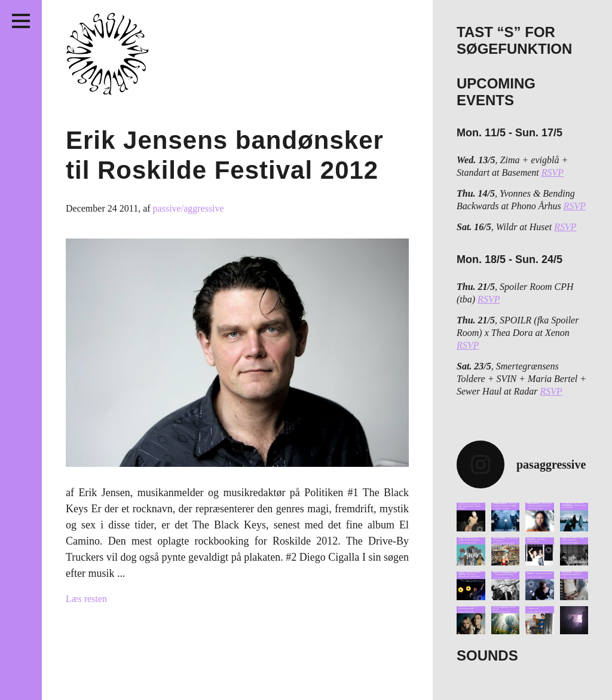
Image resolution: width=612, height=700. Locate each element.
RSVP (553, 172)
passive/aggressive (189, 208)
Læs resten (86, 599)
